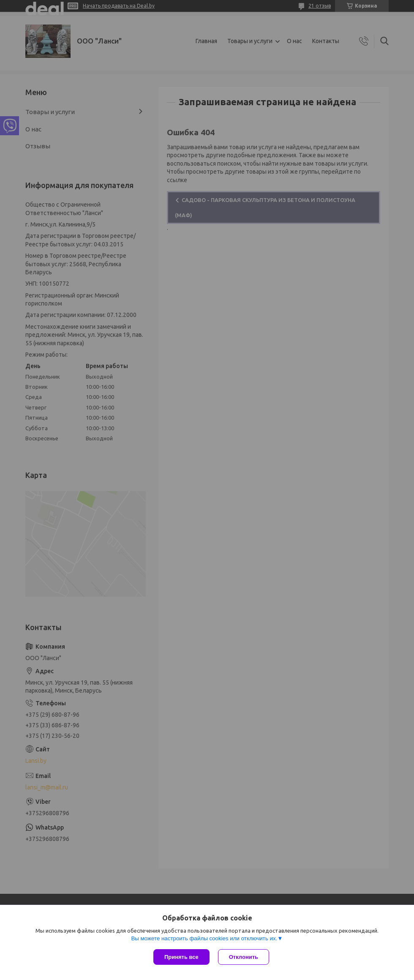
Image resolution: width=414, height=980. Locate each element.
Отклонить (244, 957)
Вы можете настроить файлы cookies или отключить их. (204, 938)
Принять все (181, 957)
